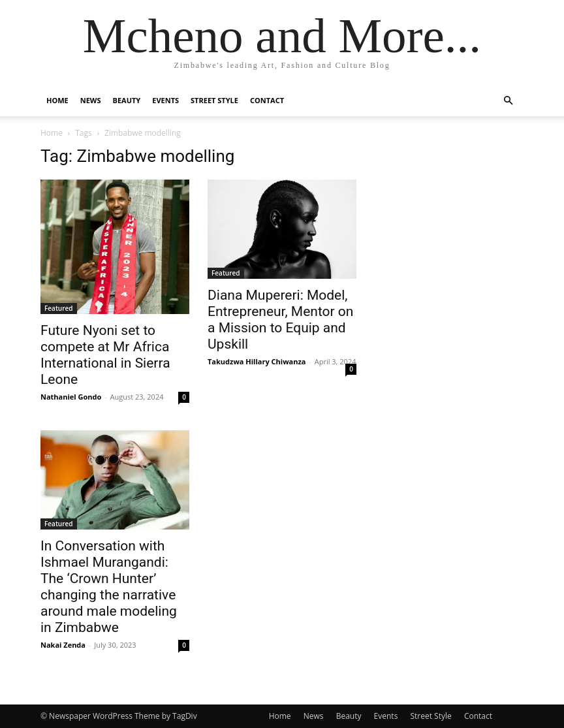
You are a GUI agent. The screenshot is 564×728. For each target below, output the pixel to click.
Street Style (214, 100)
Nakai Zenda (63, 645)
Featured (59, 308)
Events (165, 100)
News (91, 100)
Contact (267, 100)
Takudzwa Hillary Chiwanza (257, 361)
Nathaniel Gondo (71, 397)
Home (57, 100)
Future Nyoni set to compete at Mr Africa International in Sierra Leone (105, 355)
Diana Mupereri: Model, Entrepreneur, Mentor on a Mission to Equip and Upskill (280, 320)
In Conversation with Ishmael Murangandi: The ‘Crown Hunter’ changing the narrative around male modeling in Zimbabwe (109, 587)
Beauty (127, 100)
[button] (508, 101)
